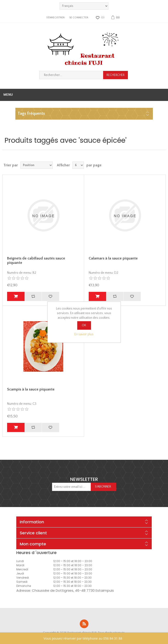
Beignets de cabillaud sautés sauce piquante (36, 261)
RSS (84, 624)
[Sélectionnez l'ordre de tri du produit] (37, 165)
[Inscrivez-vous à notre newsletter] (72, 487)
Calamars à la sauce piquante (113, 258)
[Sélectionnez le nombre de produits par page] (78, 165)
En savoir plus (84, 334)
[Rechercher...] (71, 75)
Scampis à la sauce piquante (31, 389)
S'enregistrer (55, 18)
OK (84, 325)
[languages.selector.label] (84, 6)
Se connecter (79, 18)
